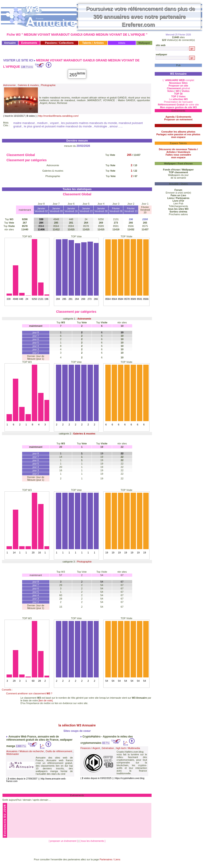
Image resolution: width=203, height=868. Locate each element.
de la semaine (178, 178)
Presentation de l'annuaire (178, 102)
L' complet (178, 80)
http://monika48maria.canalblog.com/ (58, 116)
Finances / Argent (90, 748)
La (178, 99)
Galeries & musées (28, 85)
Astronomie (9, 85)
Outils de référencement (59, 751)
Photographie (48, 85)
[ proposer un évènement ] (63, 841)
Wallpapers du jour (178, 175)
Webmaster (13, 754)
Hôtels (122, 43)
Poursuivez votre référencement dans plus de (141, 17)
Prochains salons (178, 214)
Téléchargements (178, 206)
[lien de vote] (46, 700)
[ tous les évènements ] (93, 841)
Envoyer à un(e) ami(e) (178, 193)
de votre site (178, 105)
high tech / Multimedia (128, 748)
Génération (108, 748)
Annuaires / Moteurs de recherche (25, 751)
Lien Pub (178, 203)
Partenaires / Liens (110, 859)
